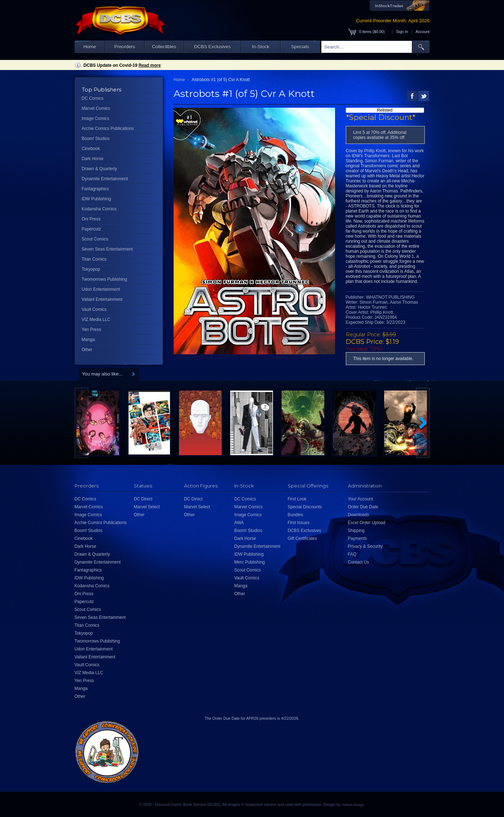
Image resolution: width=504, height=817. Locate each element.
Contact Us (359, 562)
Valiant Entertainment (102, 299)
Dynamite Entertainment (105, 179)
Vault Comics (94, 309)
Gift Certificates (302, 538)
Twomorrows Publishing (105, 279)
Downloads (359, 515)
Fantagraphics (95, 189)
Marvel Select (147, 507)
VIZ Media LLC (96, 319)
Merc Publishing (249, 562)
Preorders (125, 46)
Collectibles (164, 46)
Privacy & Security (365, 546)
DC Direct (143, 499)
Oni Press (91, 219)
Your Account (361, 499)
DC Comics (93, 98)
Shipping (356, 531)
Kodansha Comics (99, 209)
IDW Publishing (96, 199)
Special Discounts (305, 507)
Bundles (295, 515)
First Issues (299, 523)
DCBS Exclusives (213, 46)
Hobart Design (353, 805)
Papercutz (91, 229)
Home (90, 46)
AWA (239, 523)
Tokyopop (91, 269)
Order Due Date (363, 507)
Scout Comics (95, 239)
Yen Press (91, 330)
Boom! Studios (96, 139)
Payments (357, 538)
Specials (300, 46)
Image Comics (96, 118)
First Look (297, 499)
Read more (150, 65)
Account (422, 32)
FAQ (352, 554)
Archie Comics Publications (108, 129)
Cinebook (91, 149)
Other (87, 350)
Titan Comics (94, 259)
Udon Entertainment (101, 289)
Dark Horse (93, 159)
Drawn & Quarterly (100, 169)
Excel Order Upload (367, 523)
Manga (88, 340)
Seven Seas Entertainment (107, 249)
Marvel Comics (96, 108)
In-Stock (260, 46)
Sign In (402, 32)
